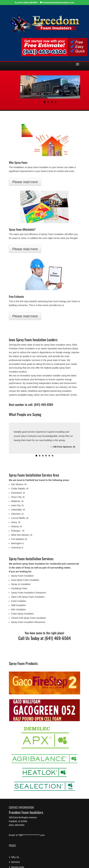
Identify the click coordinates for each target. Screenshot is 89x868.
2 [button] (48, 102)
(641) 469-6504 (31, 3)
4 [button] (56, 102)
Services (16, 862)
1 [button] (44, 102)
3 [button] (52, 102)
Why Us (15, 857)
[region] (50, 87)
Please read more (25, 182)
